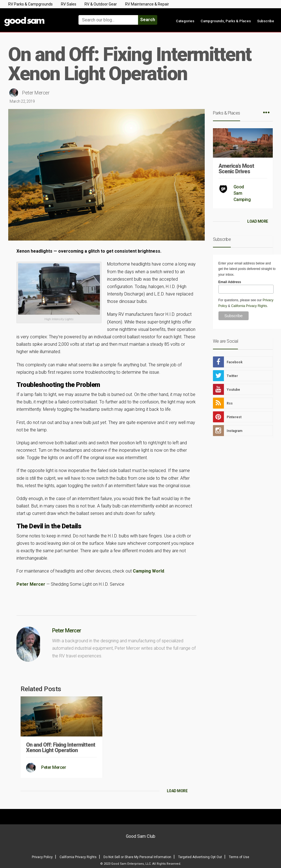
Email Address (230, 282)
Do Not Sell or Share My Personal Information (137, 857)
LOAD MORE (177, 791)
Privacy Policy (42, 857)
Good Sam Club (141, 836)
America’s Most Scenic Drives (236, 169)
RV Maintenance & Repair (147, 4)
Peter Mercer (36, 93)
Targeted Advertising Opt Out (200, 857)
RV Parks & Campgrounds (30, 4)
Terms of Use (239, 857)
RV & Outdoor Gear (101, 4)
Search (148, 20)
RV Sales (69, 4)
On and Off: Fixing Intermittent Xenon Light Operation (61, 747)
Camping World (148, 571)
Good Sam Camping (242, 193)
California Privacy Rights (249, 306)
